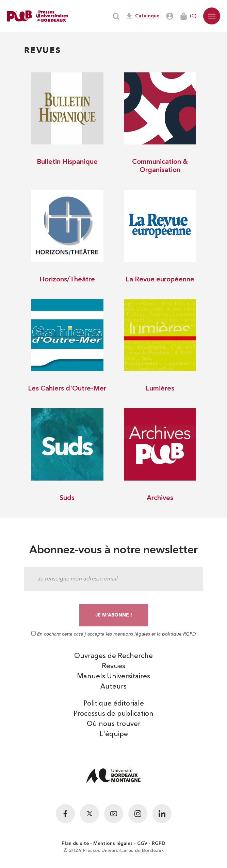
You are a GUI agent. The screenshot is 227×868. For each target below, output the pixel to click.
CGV (142, 844)
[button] (212, 16)
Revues (113, 666)
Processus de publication (113, 714)
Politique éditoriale (114, 704)
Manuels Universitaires (113, 677)
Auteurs (113, 687)
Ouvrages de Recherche (113, 656)
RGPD (159, 844)
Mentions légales (113, 844)
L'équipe (114, 734)
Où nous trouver (114, 724)
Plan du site (75, 844)
